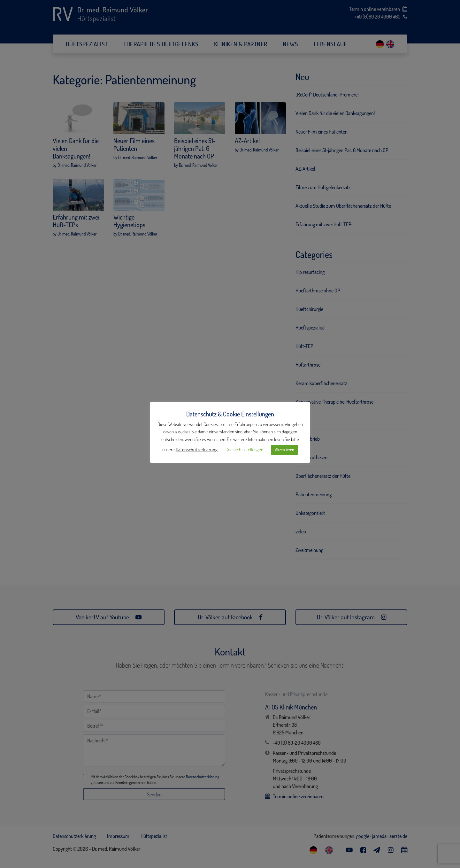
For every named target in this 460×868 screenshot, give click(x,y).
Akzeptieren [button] (285, 450)
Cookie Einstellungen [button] (244, 449)
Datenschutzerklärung (197, 449)
